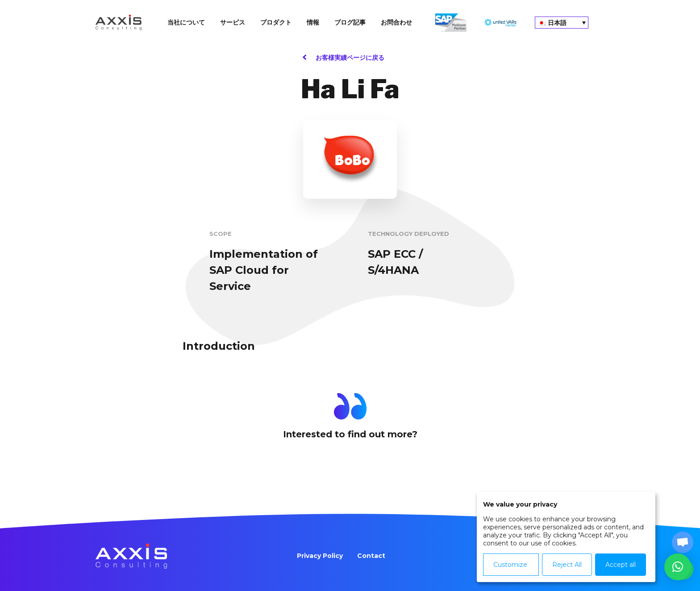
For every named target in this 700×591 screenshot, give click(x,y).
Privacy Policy (320, 556)
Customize (510, 565)
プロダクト (276, 22)
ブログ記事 (350, 22)
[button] (678, 567)
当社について (186, 22)
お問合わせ (396, 22)
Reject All (567, 565)
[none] (562, 23)
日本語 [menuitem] (557, 23)
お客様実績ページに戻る (350, 58)
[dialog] (566, 537)
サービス (233, 22)
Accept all (621, 565)
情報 (313, 22)
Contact (371, 556)
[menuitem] (562, 23)
